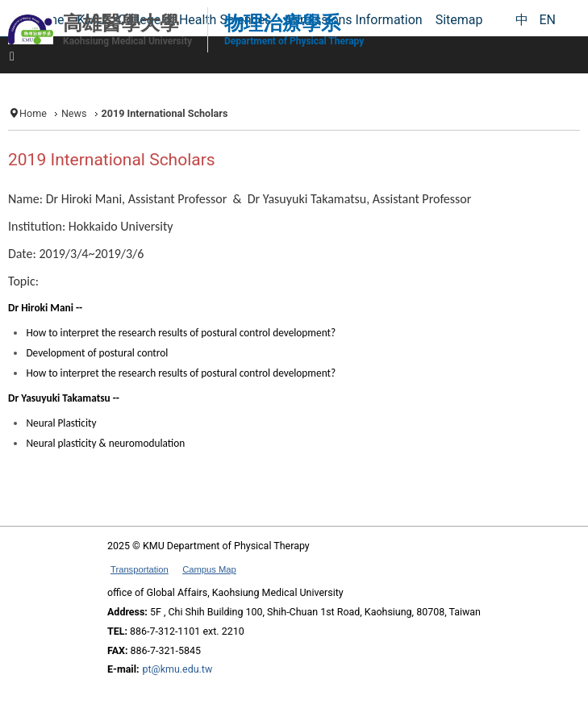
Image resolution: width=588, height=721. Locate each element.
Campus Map (209, 569)
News (74, 113)
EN (547, 20)
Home (33, 113)
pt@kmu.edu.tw (177, 669)
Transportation (140, 569)
